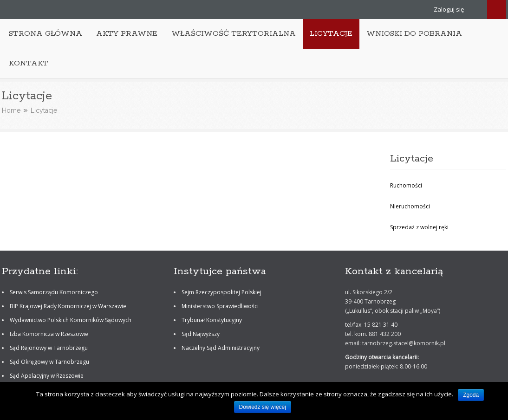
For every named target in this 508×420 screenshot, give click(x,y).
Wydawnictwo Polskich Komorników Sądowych (71, 320)
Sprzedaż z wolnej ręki (419, 227)
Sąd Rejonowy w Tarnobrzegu (49, 348)
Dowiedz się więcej (263, 407)
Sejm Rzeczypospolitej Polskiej (221, 292)
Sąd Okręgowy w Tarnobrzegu (49, 362)
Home (11, 110)
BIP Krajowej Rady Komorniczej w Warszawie (68, 306)
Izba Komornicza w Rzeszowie (49, 334)
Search (497, 10)
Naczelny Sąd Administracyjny (221, 348)
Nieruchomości (410, 206)
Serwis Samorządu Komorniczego (54, 292)
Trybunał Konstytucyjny (212, 320)
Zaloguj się (449, 9)
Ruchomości (406, 185)
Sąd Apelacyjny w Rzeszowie (47, 376)
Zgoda (471, 395)
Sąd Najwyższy (201, 334)
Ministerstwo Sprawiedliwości (220, 306)
